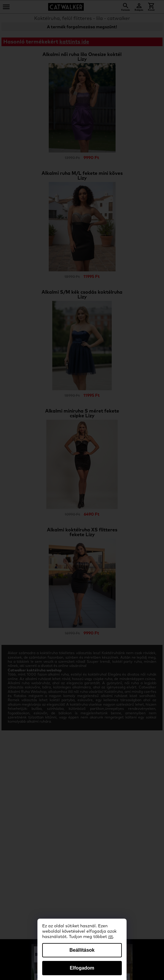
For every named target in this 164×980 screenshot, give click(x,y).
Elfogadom (82, 968)
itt (111, 937)
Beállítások (82, 950)
